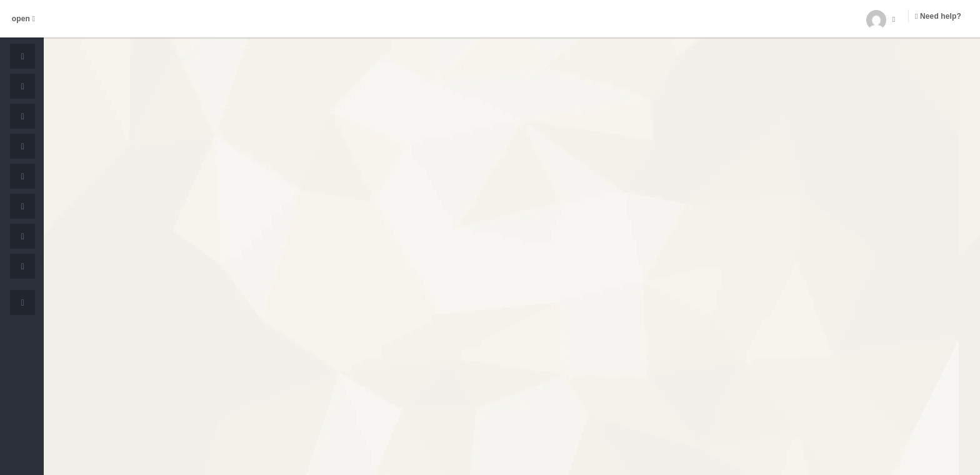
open (23, 19)
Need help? (938, 16)
